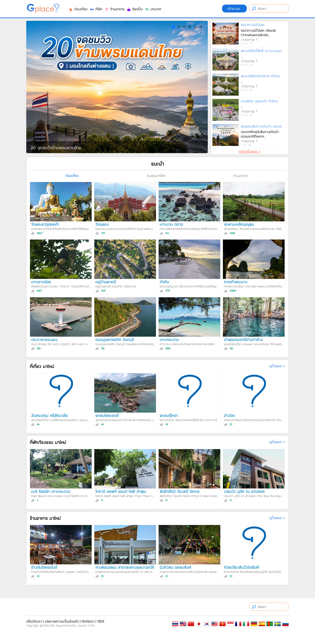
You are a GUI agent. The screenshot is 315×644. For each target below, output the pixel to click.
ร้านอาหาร (115, 9)
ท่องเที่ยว (78, 9)
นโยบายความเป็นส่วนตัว (62, 621)
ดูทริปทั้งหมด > (250, 151)
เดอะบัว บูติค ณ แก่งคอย (244, 491)
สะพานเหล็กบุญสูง (239, 224)
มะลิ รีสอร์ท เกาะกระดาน (51, 491)
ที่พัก (96, 9)
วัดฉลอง (102, 224)
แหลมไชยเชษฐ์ (107, 416)
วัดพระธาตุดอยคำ (45, 224)
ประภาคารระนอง (44, 340)
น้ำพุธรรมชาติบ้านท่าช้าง (243, 340)
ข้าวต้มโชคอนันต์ (44, 567)
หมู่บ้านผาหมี (106, 282)
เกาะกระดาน (169, 340)
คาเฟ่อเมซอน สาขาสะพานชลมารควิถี (125, 567)
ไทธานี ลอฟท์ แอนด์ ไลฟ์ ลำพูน (121, 491)
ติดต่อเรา (88, 621)
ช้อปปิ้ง (135, 9)
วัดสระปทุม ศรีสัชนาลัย (49, 416)
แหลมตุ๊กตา (169, 416)
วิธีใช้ (101, 621)
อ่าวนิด (229, 416)
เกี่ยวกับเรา (34, 621)
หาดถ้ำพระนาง (236, 282)
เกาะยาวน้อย (41, 282)
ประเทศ (153, 9)
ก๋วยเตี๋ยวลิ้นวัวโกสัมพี (241, 567)
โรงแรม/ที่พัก (156, 176)
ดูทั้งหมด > (277, 366)
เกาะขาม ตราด (171, 224)
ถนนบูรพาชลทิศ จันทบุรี (115, 340)
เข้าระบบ (234, 9)
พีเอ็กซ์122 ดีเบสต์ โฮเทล (180, 491)
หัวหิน (164, 282)
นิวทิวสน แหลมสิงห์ (175, 567)
